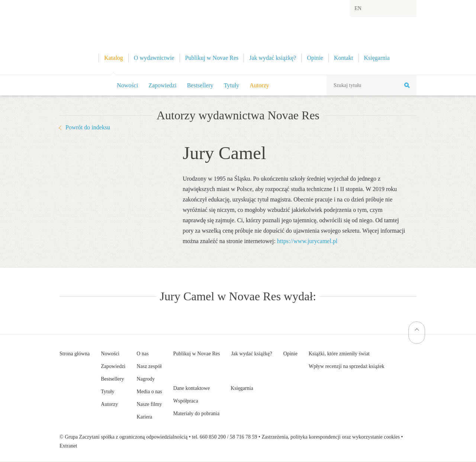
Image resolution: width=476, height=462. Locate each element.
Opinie (290, 354)
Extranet (68, 446)
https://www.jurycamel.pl (307, 241)
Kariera (144, 417)
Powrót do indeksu (88, 127)
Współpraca (186, 401)
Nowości (127, 85)
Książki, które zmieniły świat (339, 354)
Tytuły (232, 85)
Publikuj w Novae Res (197, 354)
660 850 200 (213, 437)
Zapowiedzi (163, 85)
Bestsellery (200, 85)
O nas (142, 354)
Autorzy (259, 85)
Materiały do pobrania (196, 413)
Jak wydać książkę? (251, 354)
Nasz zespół (149, 366)
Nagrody (146, 379)
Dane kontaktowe (192, 388)
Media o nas (149, 392)
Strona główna (75, 354)
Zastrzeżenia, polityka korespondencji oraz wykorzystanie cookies (331, 437)
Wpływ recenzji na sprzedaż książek (347, 366)
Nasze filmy (149, 404)
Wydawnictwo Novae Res (238, 37)
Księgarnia (242, 388)
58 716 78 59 (244, 437)
